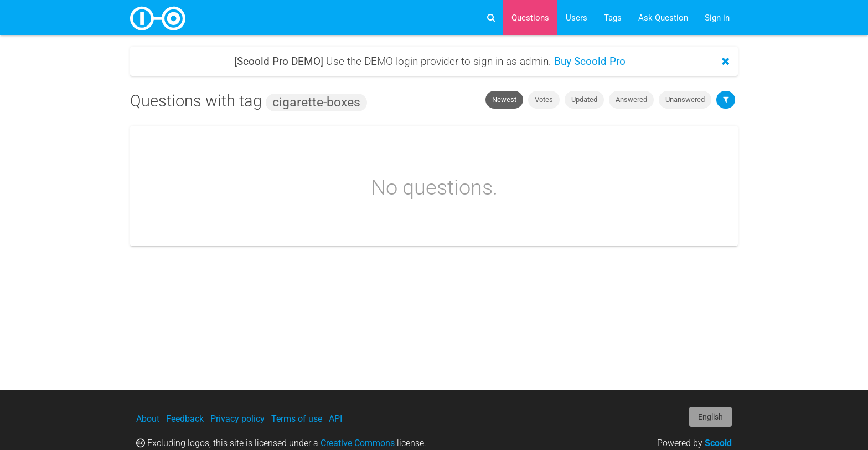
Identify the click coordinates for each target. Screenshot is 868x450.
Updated (584, 99)
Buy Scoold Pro (590, 61)
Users (577, 18)
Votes (544, 99)
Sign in (717, 18)
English (711, 417)
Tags (613, 18)
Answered (631, 99)
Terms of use (297, 419)
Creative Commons (358, 443)
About (148, 419)
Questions (530, 18)
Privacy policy (237, 419)
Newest (504, 99)
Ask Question (663, 18)
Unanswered (685, 99)
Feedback (185, 419)
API (335, 419)
